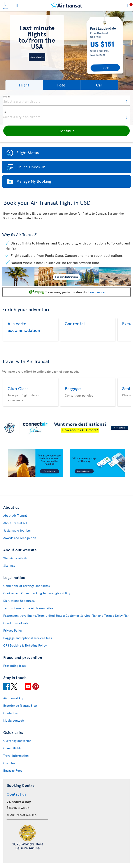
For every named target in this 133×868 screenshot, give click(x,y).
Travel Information (16, 756)
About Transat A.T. (16, 523)
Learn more (96, 292)
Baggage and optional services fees (28, 638)
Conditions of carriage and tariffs (26, 586)
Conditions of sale (16, 623)
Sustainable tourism (17, 530)
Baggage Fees (13, 770)
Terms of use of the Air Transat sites (28, 608)
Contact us (11, 713)
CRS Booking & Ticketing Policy (25, 645)
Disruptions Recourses (19, 601)
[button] (24, 85)
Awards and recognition (20, 538)
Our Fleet (10, 763)
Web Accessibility (15, 558)
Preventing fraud (15, 666)
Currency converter (17, 741)
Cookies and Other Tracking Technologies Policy (37, 593)
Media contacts (14, 720)
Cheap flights (12, 748)
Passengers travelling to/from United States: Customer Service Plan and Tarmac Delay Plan (66, 616)
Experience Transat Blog (20, 705)
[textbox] (66, 101)
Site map (9, 565)
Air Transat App (14, 698)
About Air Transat (15, 515)
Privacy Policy (13, 630)
